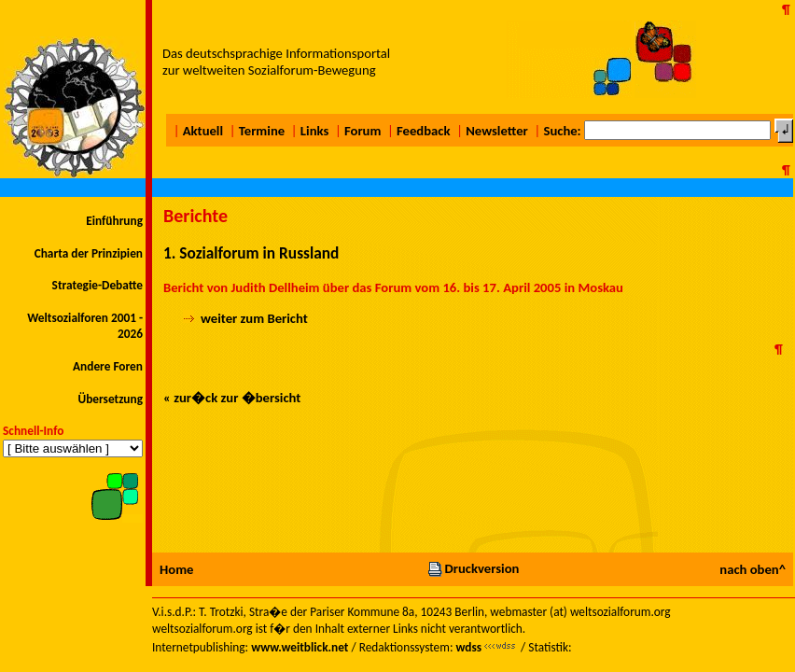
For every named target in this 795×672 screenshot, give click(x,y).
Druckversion (473, 568)
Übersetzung (110, 399)
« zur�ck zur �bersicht (232, 398)
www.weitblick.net (300, 647)
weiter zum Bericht (254, 318)
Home (176, 569)
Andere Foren (108, 366)
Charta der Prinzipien (89, 253)
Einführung (114, 221)
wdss (468, 647)
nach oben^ (753, 569)
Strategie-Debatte (98, 285)
